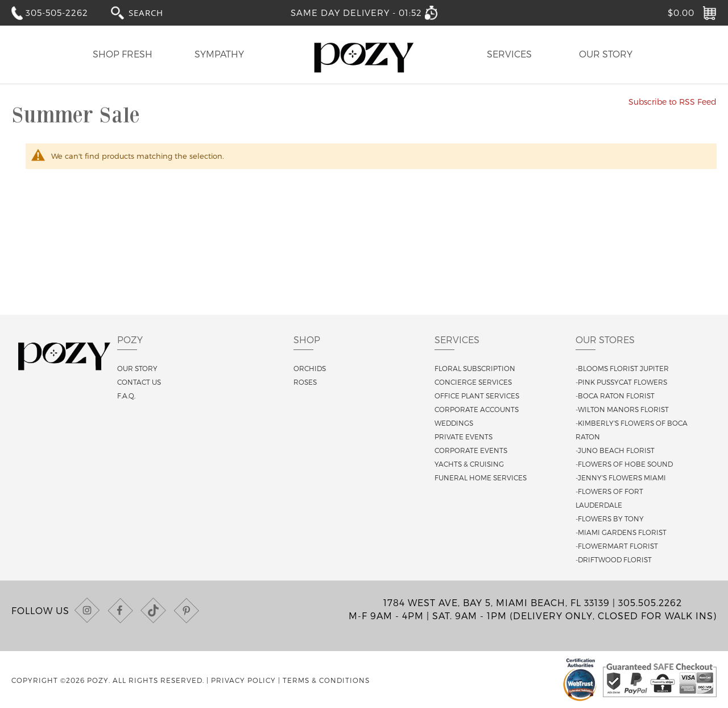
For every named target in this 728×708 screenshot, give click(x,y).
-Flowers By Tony (610, 518)
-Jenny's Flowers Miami (621, 478)
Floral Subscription (475, 368)
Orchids (310, 368)
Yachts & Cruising (469, 464)
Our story (137, 368)
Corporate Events (471, 450)
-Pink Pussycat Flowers (621, 382)
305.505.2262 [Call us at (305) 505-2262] (650, 602)
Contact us (139, 382)
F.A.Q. (126, 396)
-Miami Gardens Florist (621, 532)
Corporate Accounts (477, 409)
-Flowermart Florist (617, 546)
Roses (305, 382)
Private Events (464, 437)
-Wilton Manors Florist (622, 409)
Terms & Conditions (326, 680)
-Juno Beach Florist (615, 450)
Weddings (454, 423)
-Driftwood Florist (614, 559)
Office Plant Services (477, 396)
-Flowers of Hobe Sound (624, 464)
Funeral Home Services (481, 478)
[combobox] (156, 12)
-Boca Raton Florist (615, 396)
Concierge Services (473, 382)
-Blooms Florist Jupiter (622, 368)
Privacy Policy (243, 680)
